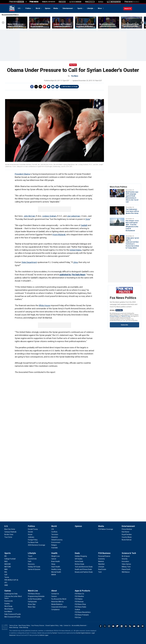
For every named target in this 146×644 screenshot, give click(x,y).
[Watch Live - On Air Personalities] (35, 599)
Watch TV (128, 9)
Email (57, 87)
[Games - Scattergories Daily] (11, 594)
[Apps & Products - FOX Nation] (79, 599)
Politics (28, 8)
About (54, 591)
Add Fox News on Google (70, 87)
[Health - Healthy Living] (56, 569)
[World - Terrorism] (55, 534)
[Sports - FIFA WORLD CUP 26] (11, 580)
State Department (29, 262)
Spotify (138, 626)
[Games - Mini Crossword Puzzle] (12, 617)
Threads (40, 87)
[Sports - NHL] (6, 572)
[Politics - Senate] (30, 532)
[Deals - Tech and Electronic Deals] (84, 567)
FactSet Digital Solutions (83, 633)
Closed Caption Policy (52, 626)
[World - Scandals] (55, 548)
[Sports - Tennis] (7, 577)
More (100, 8)
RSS (130, 626)
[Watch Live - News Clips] (32, 607)
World (38, 8)
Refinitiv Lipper (44, 635)
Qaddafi (84, 225)
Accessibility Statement (79, 626)
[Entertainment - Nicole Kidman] (127, 540)
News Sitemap (14, 627)
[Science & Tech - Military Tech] (126, 567)
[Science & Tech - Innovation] (125, 561)
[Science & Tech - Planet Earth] (126, 569)
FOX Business (104, 553)
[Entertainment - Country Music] (127, 537)
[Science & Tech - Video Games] (126, 564)
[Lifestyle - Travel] (30, 556)
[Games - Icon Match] (8, 612)
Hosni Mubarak (59, 235)
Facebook (32, 87)
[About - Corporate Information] (59, 607)
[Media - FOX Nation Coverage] (106, 529)
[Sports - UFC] (6, 583)
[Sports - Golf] (6, 575)
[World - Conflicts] (54, 532)
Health (54, 553)
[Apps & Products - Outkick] (77, 610)
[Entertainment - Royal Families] (127, 534)
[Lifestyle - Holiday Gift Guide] (34, 567)
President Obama (22, 174)
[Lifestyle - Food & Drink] (32, 559)
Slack (126, 626)
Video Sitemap (24, 627)
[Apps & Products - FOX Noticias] (79, 602)
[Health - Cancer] (54, 559)
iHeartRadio (143, 626)
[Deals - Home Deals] (79, 561)
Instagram (109, 626)
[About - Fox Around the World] (59, 599)
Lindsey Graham (49, 216)
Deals (77, 553)
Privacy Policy (114, 316)
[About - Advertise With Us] (57, 602)
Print (53, 87)
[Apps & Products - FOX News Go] (79, 594)
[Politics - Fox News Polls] (33, 542)
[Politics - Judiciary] (31, 537)
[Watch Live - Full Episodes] (32, 602)
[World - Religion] (54, 545)
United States (76, 250)
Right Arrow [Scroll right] (142, 23)
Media (56, 8)
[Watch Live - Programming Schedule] (36, 596)
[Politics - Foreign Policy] (33, 540)
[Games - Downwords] (9, 601)
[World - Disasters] (55, 537)
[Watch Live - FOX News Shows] (34, 594)
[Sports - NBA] (6, 569)
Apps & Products (82, 591)
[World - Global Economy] (57, 540)
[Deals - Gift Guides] (79, 559)
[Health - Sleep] (53, 564)
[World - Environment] (56, 542)
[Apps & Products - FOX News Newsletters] (83, 612)
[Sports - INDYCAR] (8, 567)
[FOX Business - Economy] (101, 559)
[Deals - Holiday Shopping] (81, 556)
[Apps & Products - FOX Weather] (79, 596)
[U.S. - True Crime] (8, 537)
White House (45, 305)
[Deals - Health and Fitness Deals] (83, 569)
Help (61, 626)
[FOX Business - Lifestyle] (101, 567)
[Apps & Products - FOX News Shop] (80, 604)
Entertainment (68, 8)
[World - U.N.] (53, 529)
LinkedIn (122, 626)
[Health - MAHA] (54, 575)
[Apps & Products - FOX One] (78, 617)
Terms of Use (126, 316)
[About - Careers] (54, 596)
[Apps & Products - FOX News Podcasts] (82, 615)
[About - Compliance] (55, 610)
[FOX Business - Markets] (101, 561)
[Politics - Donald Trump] (33, 529)
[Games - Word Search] (9, 609)
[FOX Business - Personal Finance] (104, 556)
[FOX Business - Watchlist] (101, 564)
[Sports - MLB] (6, 561)
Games (8, 591)
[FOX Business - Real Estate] (102, 569)
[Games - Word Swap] (8, 606)
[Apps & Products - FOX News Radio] (81, 607)
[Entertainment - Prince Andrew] (127, 529)
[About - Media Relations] (57, 604)
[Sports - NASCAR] (8, 564)
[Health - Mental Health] (56, 572)
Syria (88, 219)
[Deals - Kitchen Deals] (80, 564)
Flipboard (44, 87)
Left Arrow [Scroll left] (3, 23)
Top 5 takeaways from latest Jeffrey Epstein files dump (132, 211)
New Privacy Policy (24, 626)
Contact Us (67, 626)
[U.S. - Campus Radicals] (10, 532)
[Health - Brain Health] (56, 561)
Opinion (48, 8)
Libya (75, 262)
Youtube (113, 626)
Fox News (12, 8)
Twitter (36, 87)
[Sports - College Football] (10, 559)
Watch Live (33, 591)
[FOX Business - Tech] (100, 572)
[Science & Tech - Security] (125, 559)
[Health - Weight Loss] (56, 556)
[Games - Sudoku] (7, 604)
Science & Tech (129, 553)
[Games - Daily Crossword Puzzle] (13, 614)
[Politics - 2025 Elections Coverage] (37, 545)
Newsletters (134, 626)
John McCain (29, 216)
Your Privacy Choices (38, 626)
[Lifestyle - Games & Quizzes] (34, 569)
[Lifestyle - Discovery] (31, 564)
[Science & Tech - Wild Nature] (126, 572)
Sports (80, 8)
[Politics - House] (30, 534)
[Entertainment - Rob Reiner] (126, 532)
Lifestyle (90, 8)
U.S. (19, 8)
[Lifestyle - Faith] (30, 561)
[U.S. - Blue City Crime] (10, 529)
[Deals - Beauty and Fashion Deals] (84, 572)
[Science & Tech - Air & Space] (126, 556)
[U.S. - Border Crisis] (9, 534)
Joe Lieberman (73, 216)
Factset (55, 633)
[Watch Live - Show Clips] (32, 604)
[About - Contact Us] (55, 594)
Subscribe (124, 325)
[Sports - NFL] (6, 556)
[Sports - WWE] (6, 585)
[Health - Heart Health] (56, 567)
